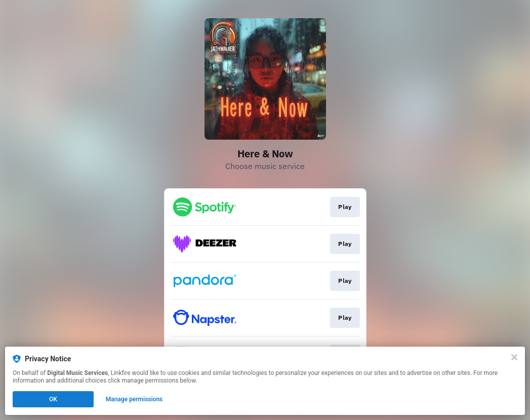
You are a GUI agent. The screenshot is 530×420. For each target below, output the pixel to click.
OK (53, 399)
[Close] (514, 357)
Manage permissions (134, 399)
